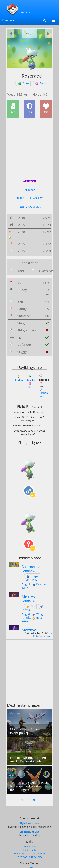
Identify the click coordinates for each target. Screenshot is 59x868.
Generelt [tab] (29, 181)
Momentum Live (29, 832)
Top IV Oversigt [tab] (29, 206)
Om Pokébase (29, 846)
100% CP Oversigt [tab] (29, 198)
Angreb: (29, 584)
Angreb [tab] (29, 189)
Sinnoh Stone (44, 393)
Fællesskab (29, 850)
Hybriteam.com (29, 823)
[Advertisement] (29, 147)
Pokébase (9, 20)
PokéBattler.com (43, 636)
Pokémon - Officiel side (30, 857)
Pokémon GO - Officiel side (29, 854)
